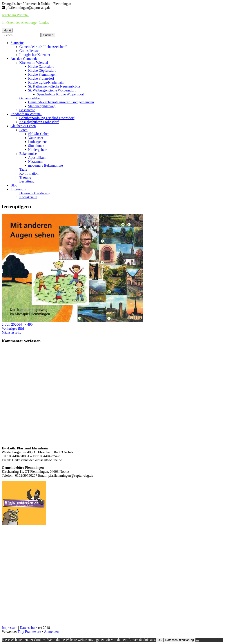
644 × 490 (25, 324)
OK (160, 640)
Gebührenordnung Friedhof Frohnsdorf (47, 118)
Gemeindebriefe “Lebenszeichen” (43, 47)
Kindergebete (38, 150)
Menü (7, 30)
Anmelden (51, 632)
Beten (23, 130)
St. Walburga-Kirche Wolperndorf (52, 90)
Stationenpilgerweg (42, 106)
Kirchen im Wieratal (34, 63)
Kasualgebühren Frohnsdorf (39, 122)
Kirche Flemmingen (42, 74)
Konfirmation (29, 173)
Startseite (17, 43)
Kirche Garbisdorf (41, 67)
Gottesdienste (29, 51)
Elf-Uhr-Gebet (38, 134)
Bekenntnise (28, 154)
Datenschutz (28, 628)
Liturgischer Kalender (35, 55)
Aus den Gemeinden (25, 59)
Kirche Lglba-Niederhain (46, 82)
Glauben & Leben (23, 126)
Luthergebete (37, 142)
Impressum (18, 189)
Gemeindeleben (30, 98)
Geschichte (27, 110)
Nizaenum (35, 161)
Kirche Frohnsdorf (41, 78)
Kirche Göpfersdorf (42, 70)
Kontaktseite (28, 197)
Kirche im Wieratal (15, 15)
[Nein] (197, 641)
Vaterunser (36, 138)
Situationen (36, 146)
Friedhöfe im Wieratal (26, 114)
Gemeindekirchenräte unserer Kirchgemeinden (61, 102)
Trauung (25, 177)
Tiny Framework (29, 632)
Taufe (23, 169)
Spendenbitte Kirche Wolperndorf (61, 94)
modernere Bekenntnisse (45, 165)
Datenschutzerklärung (35, 193)
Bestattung (27, 181)
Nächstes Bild (12, 332)
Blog (14, 185)
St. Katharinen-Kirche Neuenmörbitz (54, 86)
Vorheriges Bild (13, 328)
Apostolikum (37, 158)
